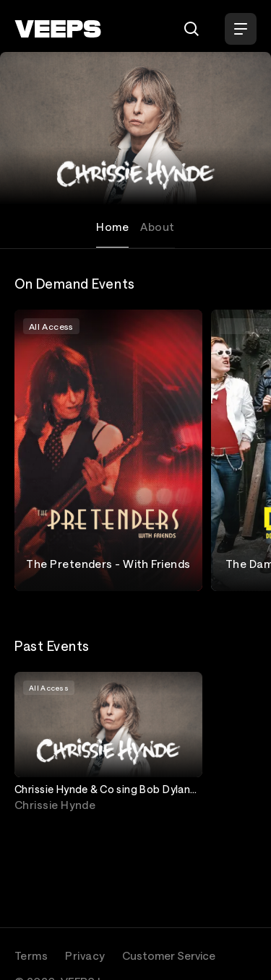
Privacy (85, 955)
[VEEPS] (58, 29)
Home (112, 227)
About (157, 227)
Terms (31, 955)
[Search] (192, 29)
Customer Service (169, 955)
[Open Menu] (241, 29)
